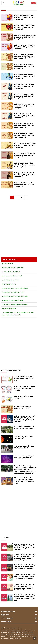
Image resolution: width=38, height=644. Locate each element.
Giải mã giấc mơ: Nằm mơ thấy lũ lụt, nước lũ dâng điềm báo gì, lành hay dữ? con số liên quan (25, 547)
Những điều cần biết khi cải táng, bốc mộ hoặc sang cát (24, 427)
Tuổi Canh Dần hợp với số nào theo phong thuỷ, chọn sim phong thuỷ (25, 145)
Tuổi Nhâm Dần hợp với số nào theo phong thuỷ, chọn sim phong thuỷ (24, 165)
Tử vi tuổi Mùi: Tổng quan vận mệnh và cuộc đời (23, 407)
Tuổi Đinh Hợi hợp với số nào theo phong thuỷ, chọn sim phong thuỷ (24, 27)
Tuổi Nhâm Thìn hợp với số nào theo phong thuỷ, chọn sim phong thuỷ (24, 135)
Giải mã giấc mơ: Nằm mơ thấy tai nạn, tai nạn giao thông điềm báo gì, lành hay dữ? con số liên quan (25, 557)
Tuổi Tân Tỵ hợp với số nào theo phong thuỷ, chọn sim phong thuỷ (24, 96)
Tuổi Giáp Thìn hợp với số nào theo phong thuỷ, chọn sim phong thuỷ (25, 106)
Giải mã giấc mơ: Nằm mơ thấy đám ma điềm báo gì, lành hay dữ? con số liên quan (25, 567)
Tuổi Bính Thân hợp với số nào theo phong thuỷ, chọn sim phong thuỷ (24, 57)
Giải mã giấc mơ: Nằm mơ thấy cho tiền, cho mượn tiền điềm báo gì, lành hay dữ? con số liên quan (25, 587)
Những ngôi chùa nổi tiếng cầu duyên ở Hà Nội (24, 447)
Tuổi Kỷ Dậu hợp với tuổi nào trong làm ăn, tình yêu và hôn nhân (24, 388)
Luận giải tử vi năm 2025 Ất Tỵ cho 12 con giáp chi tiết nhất (24, 379)
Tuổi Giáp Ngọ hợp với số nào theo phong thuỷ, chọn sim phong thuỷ (24, 76)
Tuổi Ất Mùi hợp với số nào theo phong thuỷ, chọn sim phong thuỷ (24, 67)
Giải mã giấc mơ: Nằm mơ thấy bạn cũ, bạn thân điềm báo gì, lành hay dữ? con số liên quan (25, 598)
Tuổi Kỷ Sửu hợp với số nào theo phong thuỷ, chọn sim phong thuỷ (24, 185)
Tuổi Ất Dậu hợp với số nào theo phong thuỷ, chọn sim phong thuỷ (24, 17)
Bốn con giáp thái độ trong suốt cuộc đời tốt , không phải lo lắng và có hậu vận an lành (24, 481)
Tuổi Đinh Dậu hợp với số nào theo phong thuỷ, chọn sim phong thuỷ (25, 47)
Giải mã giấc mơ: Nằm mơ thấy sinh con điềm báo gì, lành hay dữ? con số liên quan (25, 576)
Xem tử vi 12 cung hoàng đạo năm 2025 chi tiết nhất (25, 457)
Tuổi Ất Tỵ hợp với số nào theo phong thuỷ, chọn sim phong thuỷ (24, 116)
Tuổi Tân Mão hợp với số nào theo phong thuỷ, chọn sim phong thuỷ (24, 155)
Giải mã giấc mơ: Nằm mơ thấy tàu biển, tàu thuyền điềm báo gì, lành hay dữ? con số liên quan (25, 419)
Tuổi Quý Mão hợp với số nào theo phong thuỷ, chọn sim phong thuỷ (24, 175)
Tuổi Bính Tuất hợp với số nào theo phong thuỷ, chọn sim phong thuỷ (25, 37)
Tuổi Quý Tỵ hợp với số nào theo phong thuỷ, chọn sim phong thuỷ (24, 86)
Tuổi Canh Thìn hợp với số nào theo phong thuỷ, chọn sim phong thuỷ (24, 126)
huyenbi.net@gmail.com (14, 628)
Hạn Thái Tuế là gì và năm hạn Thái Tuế (24, 437)
